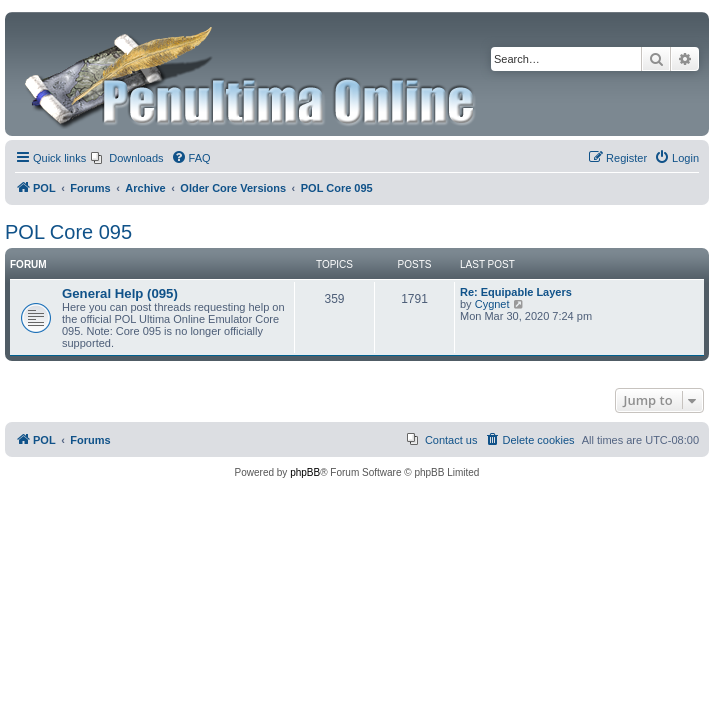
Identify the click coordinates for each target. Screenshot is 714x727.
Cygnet (492, 304)
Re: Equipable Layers (516, 292)
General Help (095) (120, 293)
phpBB (305, 472)
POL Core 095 (68, 232)
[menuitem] (127, 158)
